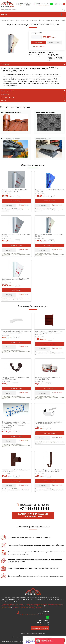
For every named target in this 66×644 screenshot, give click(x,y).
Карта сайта (15, 607)
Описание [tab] (33, 64)
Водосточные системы (10, 139)
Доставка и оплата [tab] (33, 97)
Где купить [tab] (33, 94)
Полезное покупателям (51, 606)
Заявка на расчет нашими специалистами (33, 515)
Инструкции (41, 606)
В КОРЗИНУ (39, 42)
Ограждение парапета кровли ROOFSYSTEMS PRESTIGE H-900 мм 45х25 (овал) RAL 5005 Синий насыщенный (15, 424)
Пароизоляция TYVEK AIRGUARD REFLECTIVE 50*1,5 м (15, 191)
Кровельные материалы (45, 112)
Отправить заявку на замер (27, 607)
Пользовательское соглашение (54, 604)
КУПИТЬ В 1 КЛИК (54, 43)
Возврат (11, 606)
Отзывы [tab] (33, 101)
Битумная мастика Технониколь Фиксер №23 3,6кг (48, 378)
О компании (5, 606)
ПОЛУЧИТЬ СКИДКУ (39, 46)
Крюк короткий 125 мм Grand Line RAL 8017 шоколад (15, 378)
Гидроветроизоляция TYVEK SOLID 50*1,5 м (49, 235)
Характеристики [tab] (33, 91)
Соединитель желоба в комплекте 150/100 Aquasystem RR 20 (49, 423)
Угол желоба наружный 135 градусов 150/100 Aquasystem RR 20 (16, 332)
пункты (40, 54)
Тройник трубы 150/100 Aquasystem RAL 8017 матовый (16, 471)
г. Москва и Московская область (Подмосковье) (35, 615)
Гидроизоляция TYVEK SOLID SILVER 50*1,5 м (16, 235)
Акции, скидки (18, 606)
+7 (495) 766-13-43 (43, 3)
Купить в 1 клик (23, 205)
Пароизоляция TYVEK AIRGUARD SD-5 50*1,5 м (50, 191)
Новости (26, 606)
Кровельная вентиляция (11, 112)
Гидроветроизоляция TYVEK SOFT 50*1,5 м (15, 280)
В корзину (9, 206)
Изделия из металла (43, 139)
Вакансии (61, 606)
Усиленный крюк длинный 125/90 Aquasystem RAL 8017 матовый (49, 471)
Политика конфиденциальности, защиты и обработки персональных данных (23, 604)
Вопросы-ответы (6, 607)
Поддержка (38, 607)
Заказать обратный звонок (40, 628)
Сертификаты (33, 606)
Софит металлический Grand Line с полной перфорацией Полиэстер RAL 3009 (49, 333)
